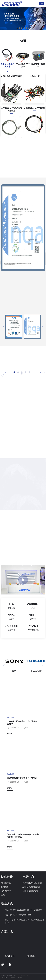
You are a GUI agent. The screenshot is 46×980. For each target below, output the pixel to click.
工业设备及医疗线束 (31, 887)
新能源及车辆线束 (30, 891)
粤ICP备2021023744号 (23, 975)
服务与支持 (6, 891)
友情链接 (4, 977)
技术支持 (20, 977)
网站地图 (13, 977)
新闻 (3, 895)
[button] (17, 28)
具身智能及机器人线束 (32, 883)
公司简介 (5, 887)
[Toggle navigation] (42, 4)
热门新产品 (6, 883)
